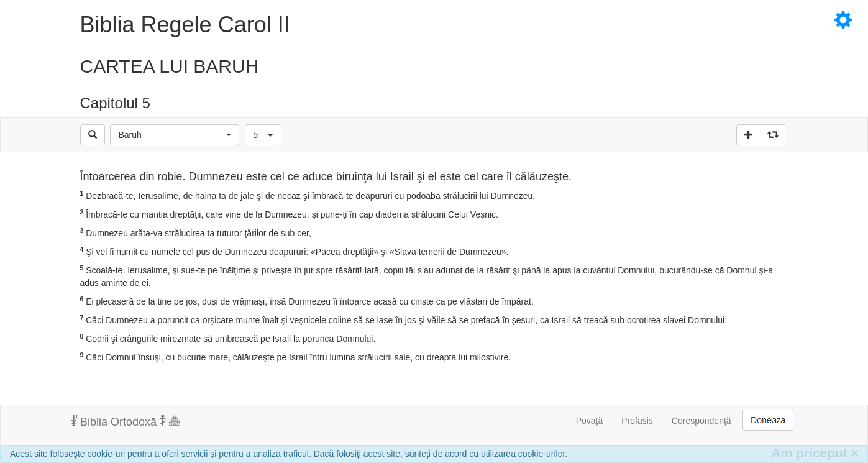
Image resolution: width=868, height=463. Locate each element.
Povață (590, 421)
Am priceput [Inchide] (815, 453)
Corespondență (701, 421)
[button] (175, 135)
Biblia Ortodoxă (126, 421)
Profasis (637, 421)
